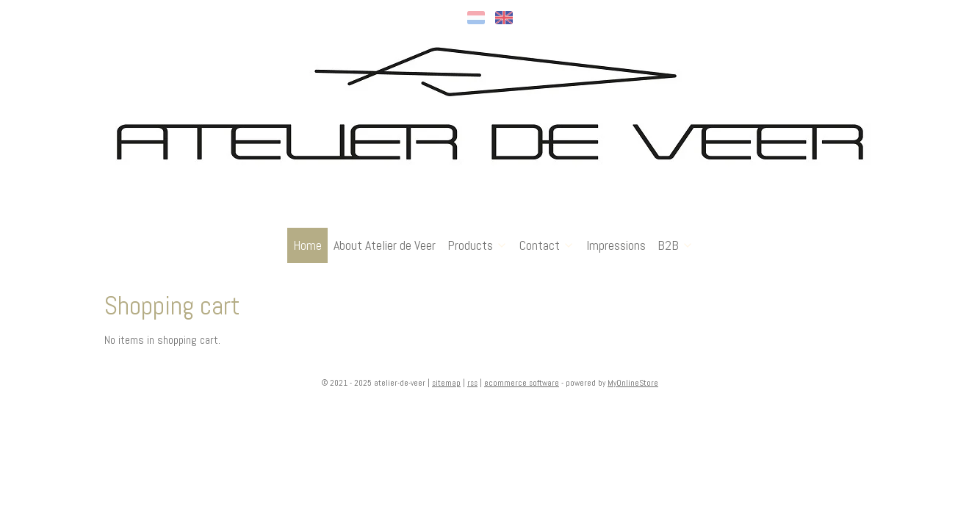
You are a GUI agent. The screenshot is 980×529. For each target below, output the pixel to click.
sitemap (446, 383)
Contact (547, 245)
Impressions (616, 245)
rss (472, 383)
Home (307, 245)
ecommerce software (522, 383)
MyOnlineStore (633, 383)
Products (478, 245)
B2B (675, 245)
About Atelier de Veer (385, 245)
